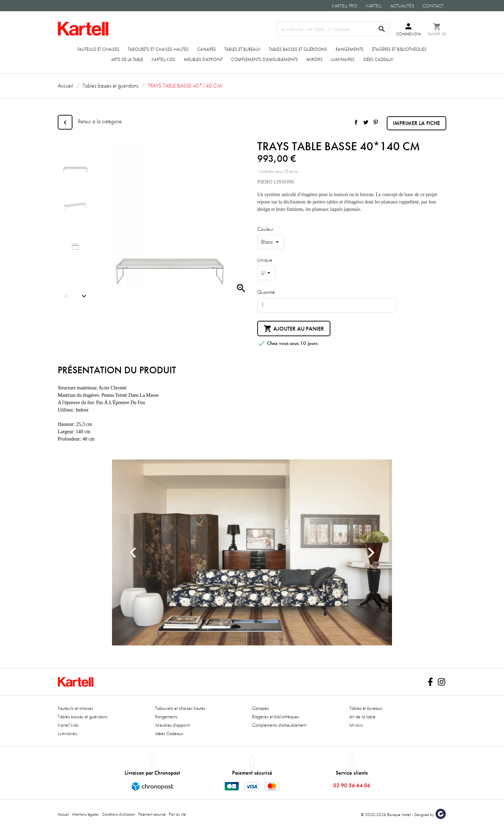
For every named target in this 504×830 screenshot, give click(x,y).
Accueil (63, 814)
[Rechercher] (333, 29)
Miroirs (314, 59)
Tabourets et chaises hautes (158, 49)
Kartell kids (163, 59)
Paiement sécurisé (152, 814)
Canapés (206, 49)
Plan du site (177, 814)
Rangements (350, 49)
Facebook (430, 682)
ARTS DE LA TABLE (127, 59)
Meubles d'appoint (203, 59)
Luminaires (343, 59)
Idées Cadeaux (378, 59)
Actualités (402, 6)
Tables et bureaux (242, 49)
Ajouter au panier (294, 329)
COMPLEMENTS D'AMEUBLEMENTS (264, 59)
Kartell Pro (345, 6)
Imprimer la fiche (416, 123)
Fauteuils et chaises (98, 49)
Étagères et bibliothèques (399, 49)
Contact (433, 6)
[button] (133, 552)
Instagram (441, 682)
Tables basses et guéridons (298, 49)
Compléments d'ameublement (279, 725)
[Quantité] (327, 305)
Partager (356, 122)
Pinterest (376, 122)
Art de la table (362, 717)
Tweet (366, 122)
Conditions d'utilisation (118, 814)
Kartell (374, 6)
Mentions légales (85, 814)
